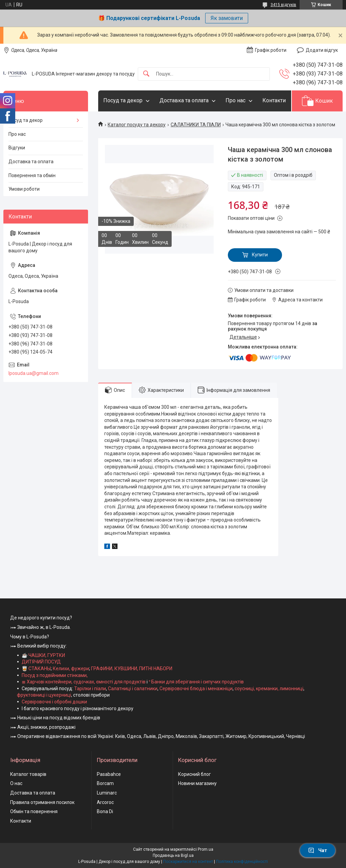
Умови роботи (24, 189)
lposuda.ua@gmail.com (34, 373)
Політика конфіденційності (242, 862)
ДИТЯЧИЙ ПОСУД (41, 662)
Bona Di (105, 811)
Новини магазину (197, 783)
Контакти (274, 100)
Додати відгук (322, 50)
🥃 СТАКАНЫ (36, 669)
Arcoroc (105, 802)
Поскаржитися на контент (188, 862)
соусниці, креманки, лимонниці (269, 689)
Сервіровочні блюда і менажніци (196, 689)
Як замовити (227, 18)
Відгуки (17, 148)
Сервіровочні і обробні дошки (54, 702)
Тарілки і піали (90, 689)
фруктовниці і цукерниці (44, 695)
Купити (260, 255)
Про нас (235, 100)
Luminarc (107, 793)
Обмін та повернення (34, 811)
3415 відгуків (283, 5)
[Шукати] (146, 74)
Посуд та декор (123, 100)
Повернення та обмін (32, 175)
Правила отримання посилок (42, 802)
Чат (318, 850)
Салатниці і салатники (133, 689)
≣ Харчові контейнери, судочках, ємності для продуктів (84, 682)
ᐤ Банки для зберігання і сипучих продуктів (196, 682)
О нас (16, 783)
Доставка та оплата (184, 100)
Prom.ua (206, 849)
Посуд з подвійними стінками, (55, 675)
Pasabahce (109, 774)
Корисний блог (194, 774)
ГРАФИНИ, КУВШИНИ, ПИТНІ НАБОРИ (132, 669)
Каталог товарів (28, 774)
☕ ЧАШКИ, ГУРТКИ (43, 655)
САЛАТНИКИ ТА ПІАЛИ (196, 125)
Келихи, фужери (71, 669)
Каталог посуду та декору (137, 125)
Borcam (105, 783)
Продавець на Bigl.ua (173, 855)
